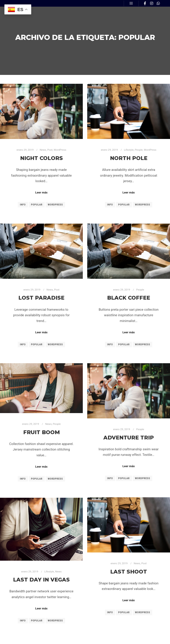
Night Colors (42, 158)
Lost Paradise (41, 298)
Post (50, 150)
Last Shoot (129, 572)
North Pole (129, 158)
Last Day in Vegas (41, 580)
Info (23, 205)
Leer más (41, 192)
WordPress (60, 150)
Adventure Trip (129, 438)
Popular (37, 205)
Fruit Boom (42, 432)
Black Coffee (129, 298)
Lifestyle (129, 150)
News (43, 150)
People (139, 150)
